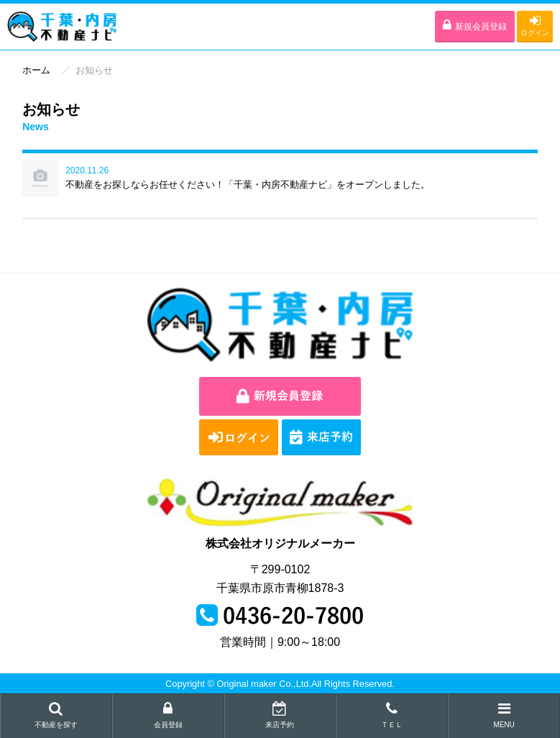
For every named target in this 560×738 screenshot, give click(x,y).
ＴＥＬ (392, 715)
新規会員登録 (475, 25)
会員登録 (168, 715)
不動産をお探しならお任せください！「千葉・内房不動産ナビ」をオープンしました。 (248, 184)
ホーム (36, 70)
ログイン (535, 26)
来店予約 (280, 715)
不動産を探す (56, 715)
